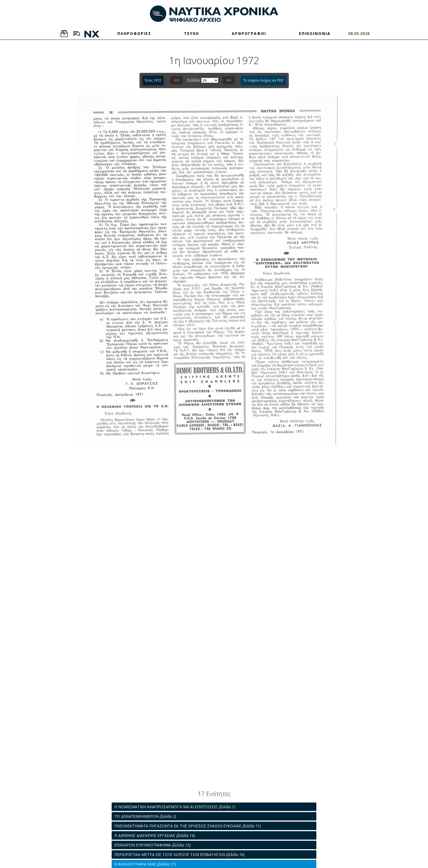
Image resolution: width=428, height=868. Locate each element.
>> (229, 80)
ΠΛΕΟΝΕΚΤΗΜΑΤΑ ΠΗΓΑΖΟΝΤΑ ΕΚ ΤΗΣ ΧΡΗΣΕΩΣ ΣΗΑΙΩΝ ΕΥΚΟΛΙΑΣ (188, 826)
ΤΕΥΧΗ (191, 33)
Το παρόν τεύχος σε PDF (263, 80)
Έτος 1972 (153, 80)
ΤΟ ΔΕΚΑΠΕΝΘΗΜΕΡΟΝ (145, 816)
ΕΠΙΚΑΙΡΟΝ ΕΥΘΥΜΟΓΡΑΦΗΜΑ (152, 845)
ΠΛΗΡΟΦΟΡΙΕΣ (134, 33)
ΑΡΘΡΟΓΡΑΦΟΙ (249, 33)
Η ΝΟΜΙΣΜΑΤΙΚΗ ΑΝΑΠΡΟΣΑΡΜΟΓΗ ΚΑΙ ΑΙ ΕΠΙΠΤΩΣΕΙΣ (175, 807)
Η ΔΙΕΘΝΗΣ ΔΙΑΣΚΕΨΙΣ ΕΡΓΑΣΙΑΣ (155, 835)
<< (177, 80)
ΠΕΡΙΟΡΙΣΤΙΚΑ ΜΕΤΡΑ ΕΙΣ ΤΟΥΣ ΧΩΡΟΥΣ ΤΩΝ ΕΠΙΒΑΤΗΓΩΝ (179, 854)
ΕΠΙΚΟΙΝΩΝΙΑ (315, 33)
